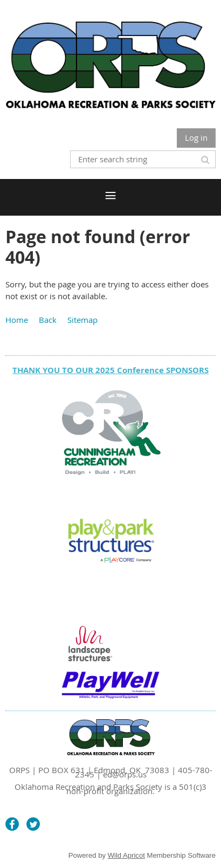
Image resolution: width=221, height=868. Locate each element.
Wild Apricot (126, 855)
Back (48, 320)
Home (17, 320)
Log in (196, 137)
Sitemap (82, 320)
